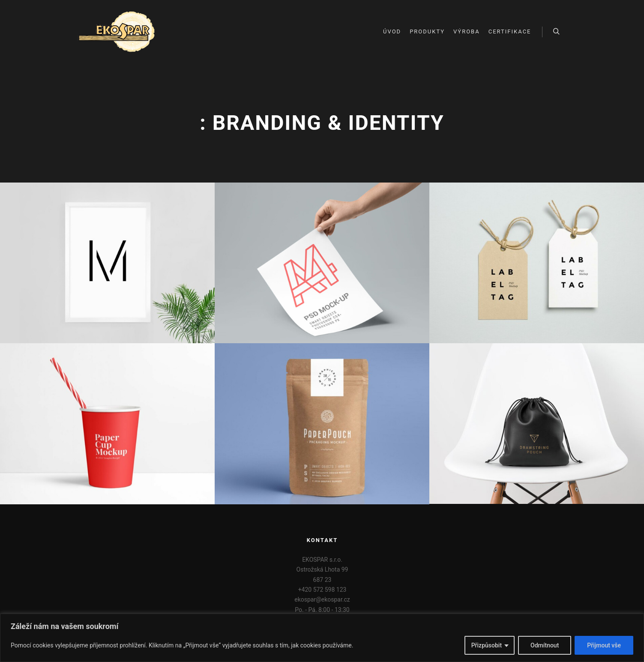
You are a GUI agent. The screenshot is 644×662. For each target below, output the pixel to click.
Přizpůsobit (487, 645)
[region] (322, 638)
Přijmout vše (604, 645)
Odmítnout (545, 645)
